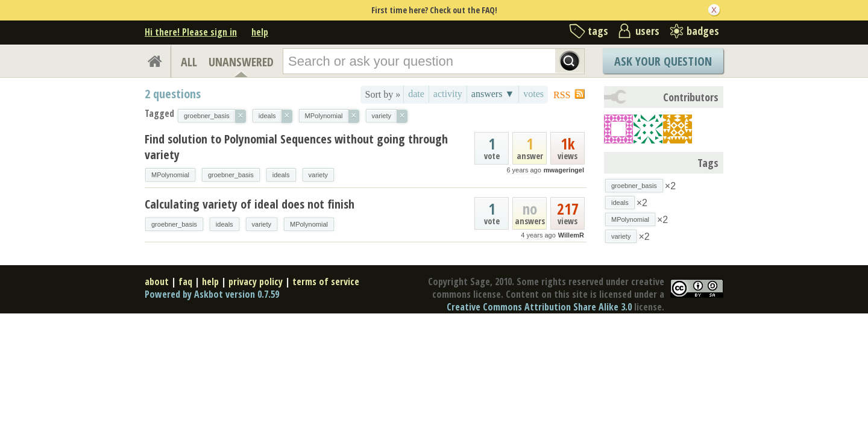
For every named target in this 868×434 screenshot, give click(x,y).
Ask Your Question (663, 61)
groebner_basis (231, 175)
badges (703, 31)
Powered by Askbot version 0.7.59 (212, 294)
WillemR (571, 235)
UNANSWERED (241, 62)
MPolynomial (170, 175)
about (157, 281)
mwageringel (564, 170)
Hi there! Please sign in (191, 32)
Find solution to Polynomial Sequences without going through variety (296, 147)
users (647, 31)
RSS (562, 95)
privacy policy (256, 281)
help (260, 32)
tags (598, 31)
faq (185, 281)
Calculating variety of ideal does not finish (250, 204)
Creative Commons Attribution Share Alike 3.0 (539, 307)
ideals (281, 175)
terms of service (326, 281)
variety (318, 175)
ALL (189, 62)
